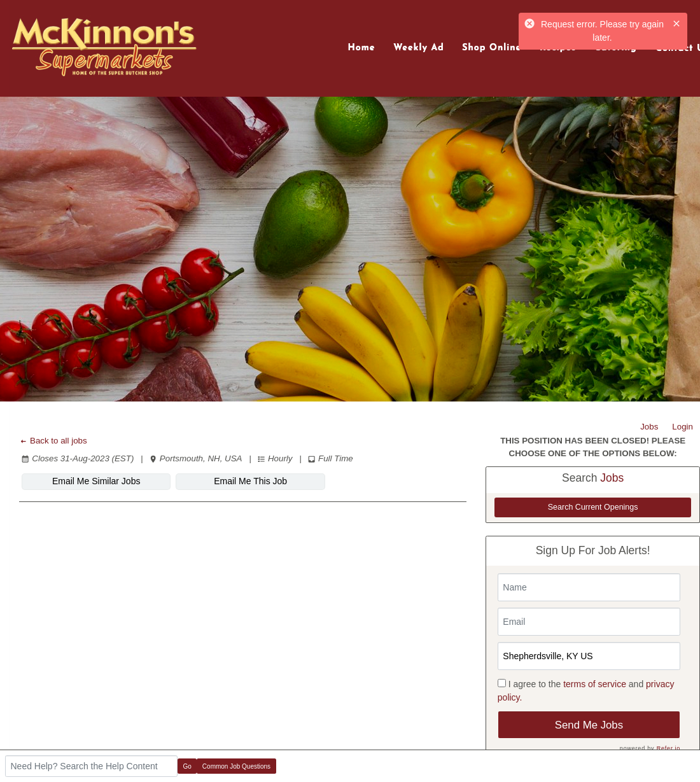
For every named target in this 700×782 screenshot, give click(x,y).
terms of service (595, 684)
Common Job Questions (236, 766)
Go (187, 766)
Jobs (649, 427)
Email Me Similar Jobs (96, 481)
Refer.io (668, 748)
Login (682, 427)
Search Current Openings (593, 507)
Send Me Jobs (589, 725)
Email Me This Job (250, 481)
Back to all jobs (53, 441)
